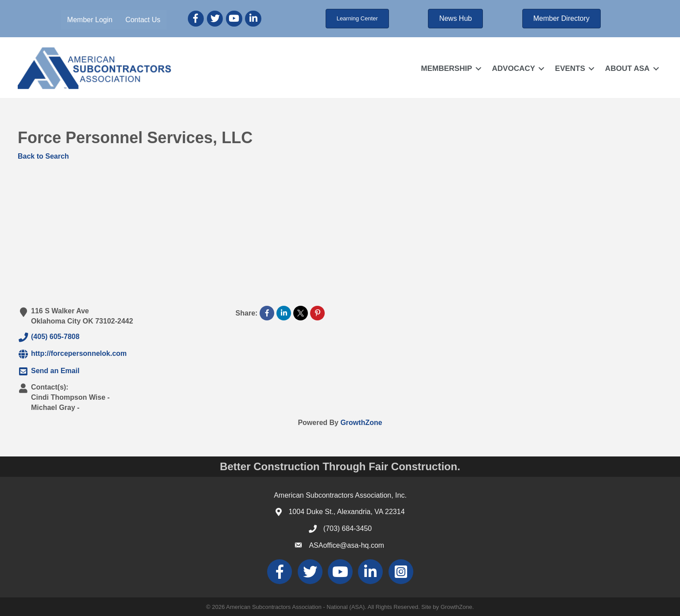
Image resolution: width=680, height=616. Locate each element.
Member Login (90, 20)
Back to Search (43, 156)
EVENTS (570, 68)
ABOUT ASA (627, 68)
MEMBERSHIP (446, 68)
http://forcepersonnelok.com (72, 354)
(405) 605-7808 (49, 337)
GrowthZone (361, 422)
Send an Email (49, 371)
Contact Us (143, 20)
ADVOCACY (513, 68)
